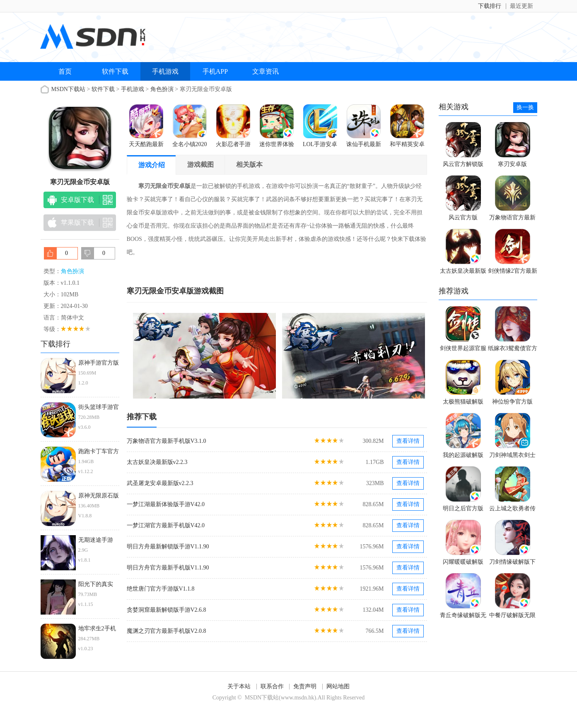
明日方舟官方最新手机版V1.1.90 (168, 568)
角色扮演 (162, 89)
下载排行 (490, 6)
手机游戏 (165, 71)
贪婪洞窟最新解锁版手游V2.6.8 (167, 610)
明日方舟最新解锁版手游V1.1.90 (168, 547)
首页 (65, 71)
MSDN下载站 (68, 89)
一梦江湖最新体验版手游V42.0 (166, 504)
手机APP (215, 71)
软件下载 (115, 71)
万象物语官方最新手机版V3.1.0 (167, 441)
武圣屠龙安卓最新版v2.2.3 (160, 483)
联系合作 (272, 686)
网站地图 (338, 686)
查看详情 (408, 441)
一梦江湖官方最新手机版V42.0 (166, 525)
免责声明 (305, 686)
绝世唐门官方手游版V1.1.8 (161, 589)
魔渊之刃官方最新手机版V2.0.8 (167, 631)
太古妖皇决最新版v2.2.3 (157, 462)
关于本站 (239, 686)
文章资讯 (266, 71)
